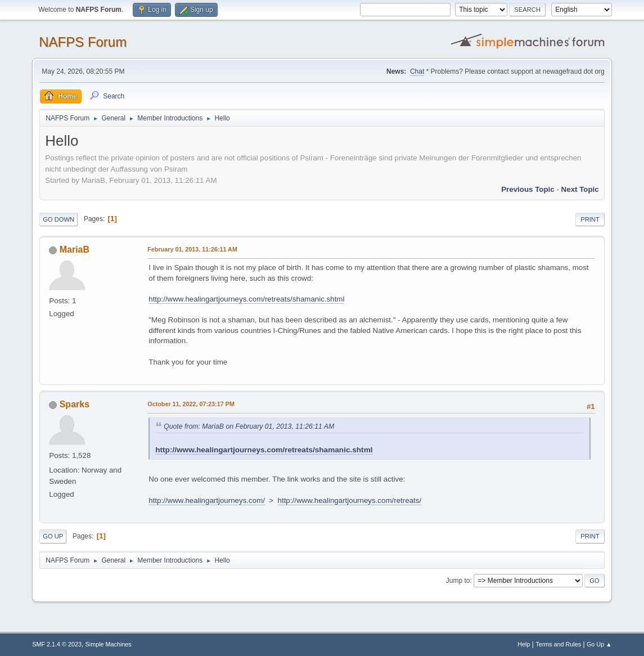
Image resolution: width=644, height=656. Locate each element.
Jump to (458, 581)
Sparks (75, 404)
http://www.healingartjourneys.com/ (207, 500)
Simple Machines (109, 644)
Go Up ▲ (599, 644)
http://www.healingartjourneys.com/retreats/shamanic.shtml (246, 299)
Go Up (53, 536)
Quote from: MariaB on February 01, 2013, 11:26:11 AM (249, 426)
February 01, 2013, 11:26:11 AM (192, 249)
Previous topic (528, 189)
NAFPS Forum (83, 42)
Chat (417, 71)
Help (524, 644)
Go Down (58, 219)
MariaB (75, 250)
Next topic (580, 189)
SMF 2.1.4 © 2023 (57, 644)
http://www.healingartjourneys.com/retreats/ (350, 500)
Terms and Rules (558, 644)
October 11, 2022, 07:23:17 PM (191, 404)
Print (590, 219)
